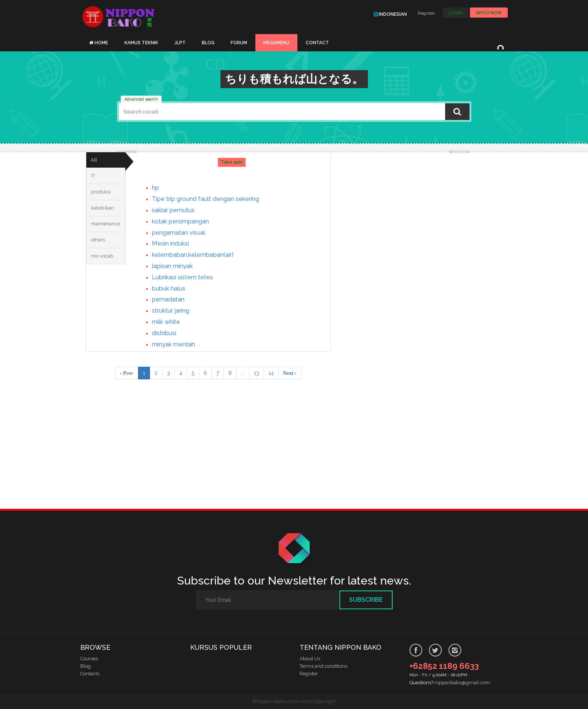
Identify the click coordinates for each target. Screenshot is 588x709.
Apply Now (489, 13)
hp (160, 187)
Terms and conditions (323, 666)
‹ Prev (127, 373)
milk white (172, 322)
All (95, 162)
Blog (85, 666)
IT (94, 180)
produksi (103, 199)
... (243, 373)
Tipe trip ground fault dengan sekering (218, 199)
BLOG (208, 43)
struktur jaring (178, 310)
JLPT (180, 43)
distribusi (170, 333)
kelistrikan (104, 219)
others (100, 257)
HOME (101, 43)
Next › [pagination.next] (290, 373)
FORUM (239, 43)
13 (256, 373)
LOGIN (455, 13)
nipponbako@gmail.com (462, 683)
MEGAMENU (276, 43)
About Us (310, 659)
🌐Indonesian (390, 14)
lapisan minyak (179, 266)
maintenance (108, 238)
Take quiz (234, 162)
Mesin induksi (177, 243)
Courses (89, 659)
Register (426, 13)
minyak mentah (180, 344)
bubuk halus (174, 288)
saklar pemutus (180, 210)
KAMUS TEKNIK (141, 43)
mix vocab (105, 276)
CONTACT (317, 43)
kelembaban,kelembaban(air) (202, 254)
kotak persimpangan (188, 221)
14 (271, 373)
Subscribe (366, 600)
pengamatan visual (186, 232)
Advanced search (141, 99)
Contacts (90, 674)
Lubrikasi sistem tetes (191, 277)
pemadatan (174, 299)
